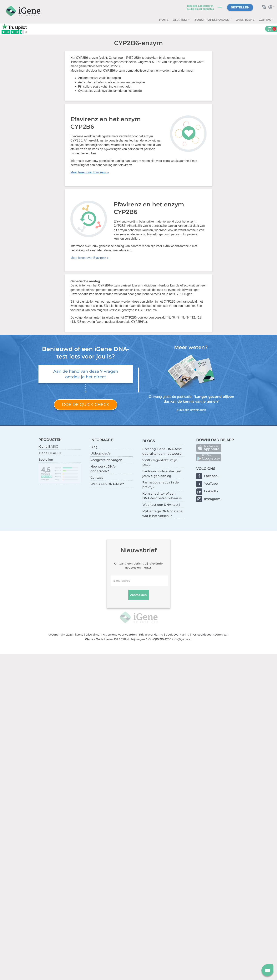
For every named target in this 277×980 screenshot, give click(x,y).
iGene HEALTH (50, 453)
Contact (266, 20)
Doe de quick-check (86, 404)
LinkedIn (211, 491)
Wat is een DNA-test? (107, 484)
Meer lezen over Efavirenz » (90, 172)
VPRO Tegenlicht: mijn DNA (160, 462)
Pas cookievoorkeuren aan (210, 635)
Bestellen (240, 7)
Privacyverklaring (151, 635)
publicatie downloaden (191, 410)
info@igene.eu (182, 639)
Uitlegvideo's (100, 453)
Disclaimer (93, 635)
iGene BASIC (48, 447)
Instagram (212, 499)
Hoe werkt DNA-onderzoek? (103, 469)
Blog (94, 447)
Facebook (212, 476)
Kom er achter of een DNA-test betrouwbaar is (162, 496)
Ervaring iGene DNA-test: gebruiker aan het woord (162, 451)
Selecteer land (273, 7)
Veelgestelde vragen (106, 460)
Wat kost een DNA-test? (161, 505)
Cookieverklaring (178, 635)
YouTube (211, 484)
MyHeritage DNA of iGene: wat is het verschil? (163, 514)
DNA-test (181, 20)
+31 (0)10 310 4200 (159, 639)
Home (164, 20)
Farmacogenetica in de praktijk (161, 485)
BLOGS (149, 441)
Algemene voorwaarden (120, 635)
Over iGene (245, 20)
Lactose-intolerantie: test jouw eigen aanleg (162, 474)
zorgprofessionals (212, 20)
